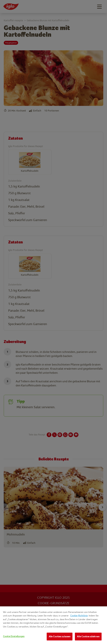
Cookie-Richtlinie (79, 616)
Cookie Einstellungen (14, 636)
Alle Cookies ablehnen (88, 636)
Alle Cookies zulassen (60, 636)
